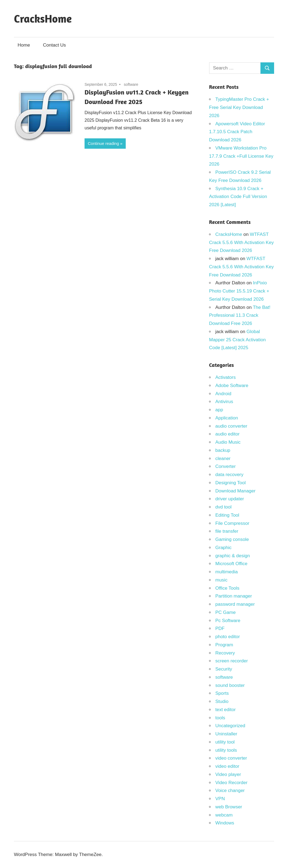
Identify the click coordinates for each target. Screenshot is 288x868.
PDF (220, 628)
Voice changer (230, 791)
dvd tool (224, 507)
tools (220, 718)
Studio (222, 701)
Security (224, 669)
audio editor (228, 434)
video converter (231, 758)
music (221, 580)
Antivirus (224, 402)
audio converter (231, 426)
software (131, 84)
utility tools (226, 750)
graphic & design (233, 556)
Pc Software (228, 621)
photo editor (228, 637)
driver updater (230, 499)
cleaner (223, 459)
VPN (220, 799)
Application (227, 418)
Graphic (224, 548)
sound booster (230, 685)
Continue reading (103, 143)
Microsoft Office (232, 564)
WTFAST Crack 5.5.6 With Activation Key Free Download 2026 (241, 243)
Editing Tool (227, 515)
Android (223, 394)
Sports (222, 693)
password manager (235, 604)
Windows (225, 823)
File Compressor (232, 523)
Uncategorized (230, 726)
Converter (226, 466)
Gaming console (232, 539)
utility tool (225, 742)
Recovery (225, 653)
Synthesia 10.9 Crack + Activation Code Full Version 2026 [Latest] (238, 197)
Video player (228, 774)
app (219, 410)
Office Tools (227, 588)
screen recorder (232, 661)
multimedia (227, 572)
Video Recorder (232, 783)
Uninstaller (226, 734)
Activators (226, 377)
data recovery (229, 475)
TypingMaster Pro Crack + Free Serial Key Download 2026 (239, 107)
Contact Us (55, 45)
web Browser (229, 807)
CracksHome (43, 19)
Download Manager (235, 491)
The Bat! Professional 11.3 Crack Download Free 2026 (240, 316)
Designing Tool (231, 483)
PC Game (226, 612)
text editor (226, 710)
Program (224, 645)
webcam (224, 815)
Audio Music (228, 442)
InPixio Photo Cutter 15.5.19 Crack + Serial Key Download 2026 (239, 291)
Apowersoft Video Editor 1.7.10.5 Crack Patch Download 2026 (237, 132)
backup (223, 450)
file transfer (227, 531)
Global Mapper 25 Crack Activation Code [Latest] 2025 (238, 340)
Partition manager (234, 596)
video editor (227, 766)
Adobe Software (232, 386)
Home (24, 45)
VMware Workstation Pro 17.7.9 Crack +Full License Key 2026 (241, 156)
